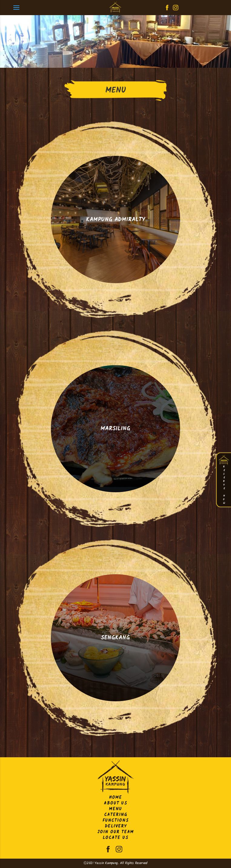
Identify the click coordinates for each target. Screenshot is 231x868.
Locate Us (115, 838)
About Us (115, 803)
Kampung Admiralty (115, 220)
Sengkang (115, 638)
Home (115, 798)
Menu (115, 809)
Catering (116, 815)
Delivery (116, 826)
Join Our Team (115, 832)
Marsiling (115, 429)
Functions (116, 821)
